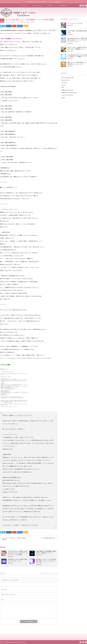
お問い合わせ (63, 5)
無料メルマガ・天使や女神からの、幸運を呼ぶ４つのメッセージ (77, 63)
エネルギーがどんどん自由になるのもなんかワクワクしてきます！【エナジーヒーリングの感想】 (18, 553)
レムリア (64, 85)
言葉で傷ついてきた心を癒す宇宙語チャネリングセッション (18, 560)
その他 (63, 97)
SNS (50, 5)
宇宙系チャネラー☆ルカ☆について (69, 92)
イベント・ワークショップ (67, 95)
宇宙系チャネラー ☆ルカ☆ (11, 642)
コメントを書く (26, 22)
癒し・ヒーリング (16, 22)
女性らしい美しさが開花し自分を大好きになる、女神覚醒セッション (77, 48)
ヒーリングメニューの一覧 (75, 23)
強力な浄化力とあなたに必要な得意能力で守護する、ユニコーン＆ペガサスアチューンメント (77, 40)
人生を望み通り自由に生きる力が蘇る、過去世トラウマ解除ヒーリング (77, 56)
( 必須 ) (4, 589)
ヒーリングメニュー (37, 5)
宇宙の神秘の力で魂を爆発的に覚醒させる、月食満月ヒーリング (46, 552)
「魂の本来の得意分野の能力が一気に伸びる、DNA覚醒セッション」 (19, 30)
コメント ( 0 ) (55, 573)
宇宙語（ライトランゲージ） (68, 90)
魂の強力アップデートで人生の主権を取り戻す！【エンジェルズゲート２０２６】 (46, 561)
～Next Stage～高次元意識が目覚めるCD (77, 32)
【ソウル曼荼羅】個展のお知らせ (48, 538)
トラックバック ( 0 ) (45, 573)
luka (34, 22)
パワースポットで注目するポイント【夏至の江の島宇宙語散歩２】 (14, 539)
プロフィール (24, 5)
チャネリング (65, 83)
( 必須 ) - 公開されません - (9, 594)
